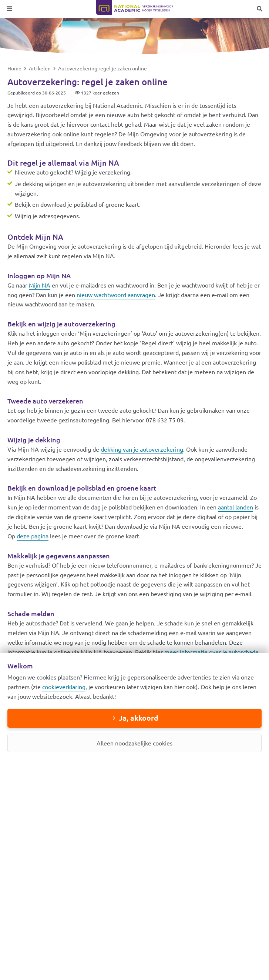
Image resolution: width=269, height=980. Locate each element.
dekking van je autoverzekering (142, 449)
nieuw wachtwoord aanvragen (116, 295)
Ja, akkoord (138, 718)
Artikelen (40, 68)
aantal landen (236, 507)
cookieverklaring (64, 687)
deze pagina (33, 536)
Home (15, 68)
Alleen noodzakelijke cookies (134, 743)
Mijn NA (40, 285)
